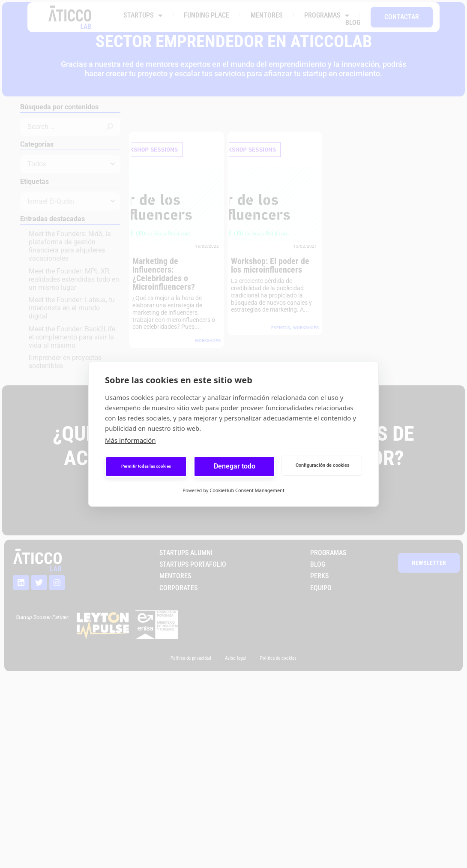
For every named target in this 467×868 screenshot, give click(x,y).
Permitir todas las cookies (146, 466)
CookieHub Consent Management (247, 490)
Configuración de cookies (323, 465)
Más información (130, 440)
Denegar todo (235, 466)
